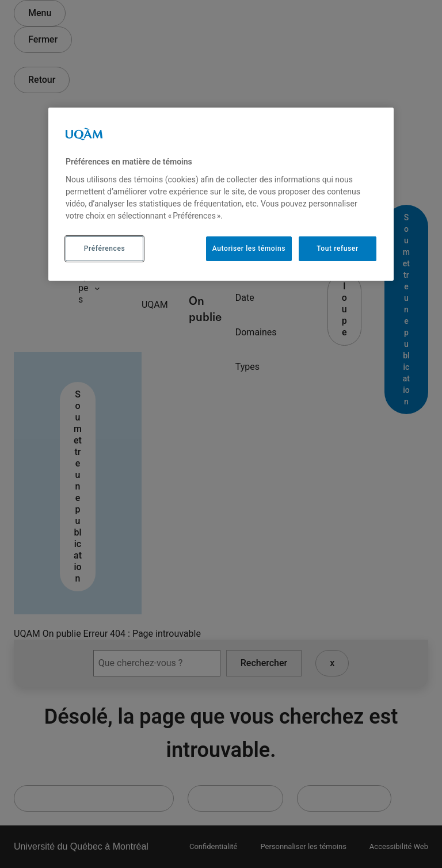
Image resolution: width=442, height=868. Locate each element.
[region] (221, 194)
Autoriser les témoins (249, 248)
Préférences (104, 248)
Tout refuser (337, 248)
